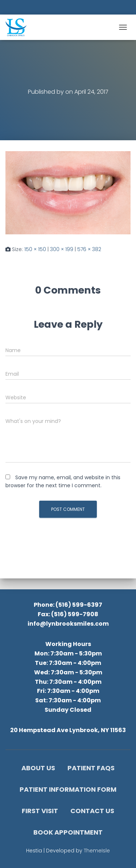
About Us (38, 768)
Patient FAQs (91, 768)
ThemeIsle (97, 851)
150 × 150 (35, 249)
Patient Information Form (68, 789)
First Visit (40, 811)
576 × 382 (89, 249)
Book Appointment (68, 832)
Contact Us (92, 811)
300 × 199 (62, 249)
